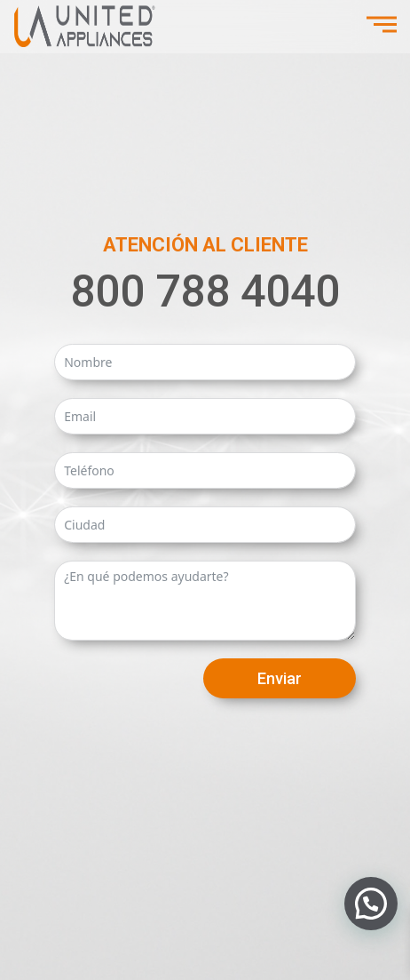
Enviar (280, 678)
